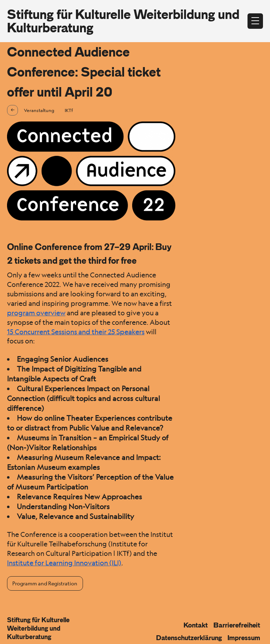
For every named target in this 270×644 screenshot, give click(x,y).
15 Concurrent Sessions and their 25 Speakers (76, 332)
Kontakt (196, 625)
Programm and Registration (45, 583)
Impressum (244, 638)
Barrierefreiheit (237, 625)
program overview (36, 313)
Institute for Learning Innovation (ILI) (64, 563)
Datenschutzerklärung (189, 638)
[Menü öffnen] (255, 21)
